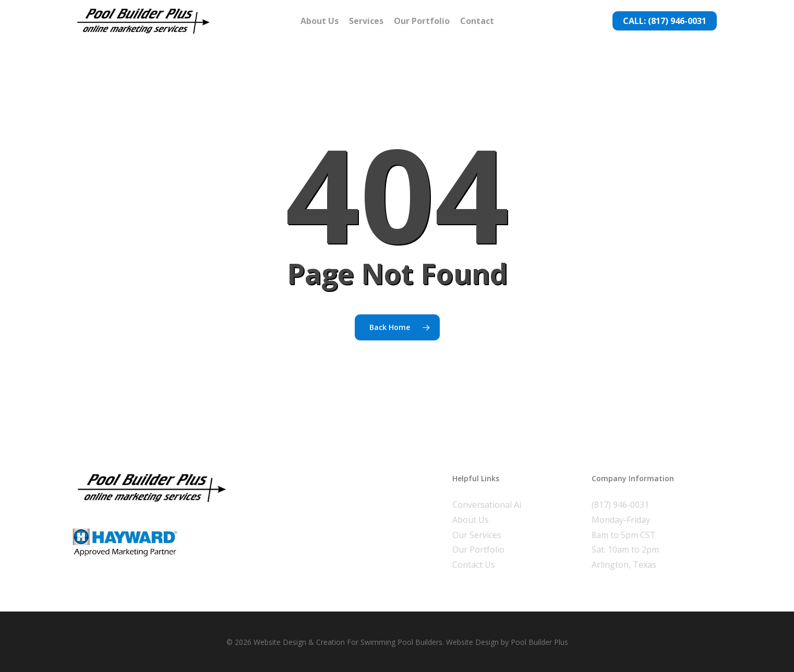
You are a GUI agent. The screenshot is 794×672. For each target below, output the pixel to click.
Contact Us (474, 565)
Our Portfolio (478, 549)
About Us (471, 520)
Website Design (472, 642)
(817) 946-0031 (620, 505)
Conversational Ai (487, 505)
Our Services (477, 535)
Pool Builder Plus (539, 642)
